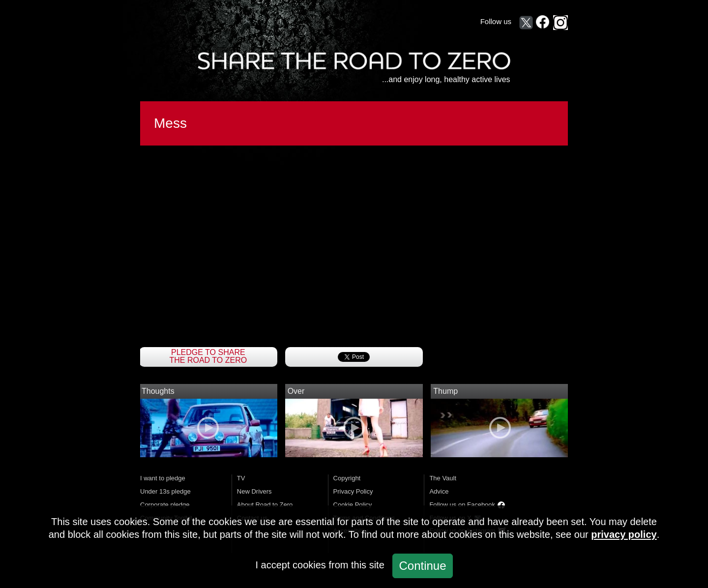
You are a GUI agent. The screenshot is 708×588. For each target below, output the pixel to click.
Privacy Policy (353, 491)
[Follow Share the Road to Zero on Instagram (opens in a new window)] (560, 23)
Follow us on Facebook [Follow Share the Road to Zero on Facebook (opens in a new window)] (462, 505)
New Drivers (254, 491)
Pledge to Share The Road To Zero (208, 356)
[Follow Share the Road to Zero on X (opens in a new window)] (526, 23)
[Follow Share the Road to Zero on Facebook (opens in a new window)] (543, 23)
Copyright (347, 478)
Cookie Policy (353, 505)
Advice (439, 491)
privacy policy (624, 534)
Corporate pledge (165, 505)
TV (241, 478)
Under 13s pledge (165, 491)
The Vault (443, 478)
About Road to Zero (265, 505)
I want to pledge (163, 478)
